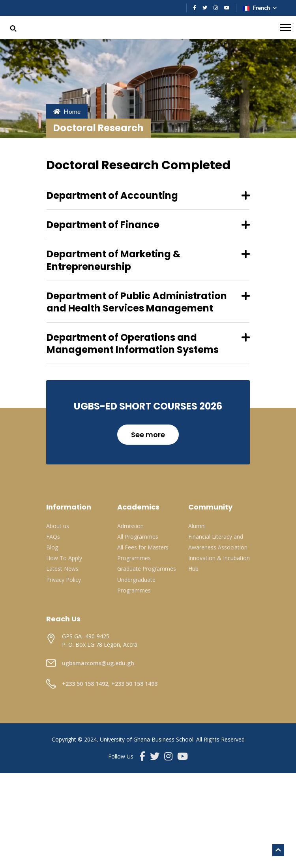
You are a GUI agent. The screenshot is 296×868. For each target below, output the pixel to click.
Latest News (62, 569)
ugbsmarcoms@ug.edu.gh (98, 663)
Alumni (197, 526)
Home (67, 111)
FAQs (53, 537)
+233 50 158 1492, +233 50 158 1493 (110, 684)
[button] (13, 27)
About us (58, 526)
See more (148, 435)
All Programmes (138, 537)
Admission (130, 526)
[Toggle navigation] (286, 27)
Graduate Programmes (147, 569)
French (257, 8)
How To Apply (64, 558)
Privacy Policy (64, 580)
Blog (52, 547)
